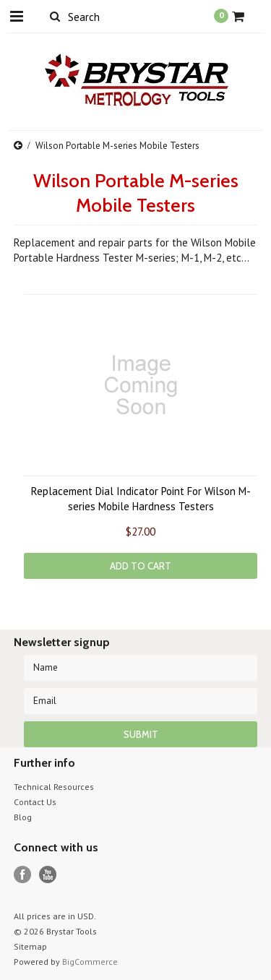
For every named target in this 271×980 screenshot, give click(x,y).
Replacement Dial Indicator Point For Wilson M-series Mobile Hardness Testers (141, 499)
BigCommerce (90, 962)
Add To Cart (141, 566)
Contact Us (35, 802)
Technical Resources (54, 787)
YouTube (48, 875)
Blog (23, 817)
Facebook (23, 875)
